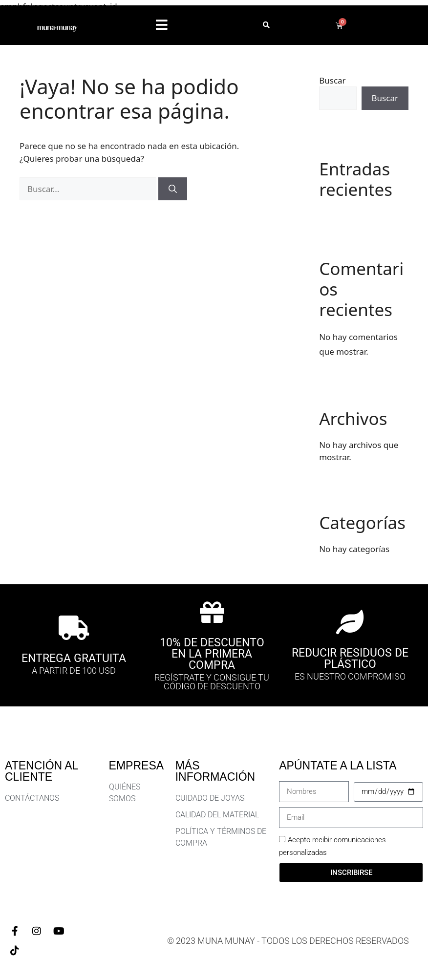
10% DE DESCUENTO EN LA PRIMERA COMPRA (212, 654)
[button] (162, 25)
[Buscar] (173, 189)
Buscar (332, 80)
